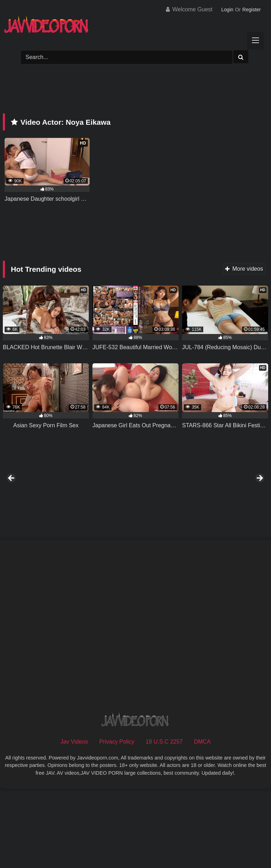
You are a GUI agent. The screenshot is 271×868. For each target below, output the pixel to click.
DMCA (202, 819)
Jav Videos (74, 819)
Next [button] (259, 517)
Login (227, 10)
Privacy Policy (117, 819)
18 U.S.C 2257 (164, 819)
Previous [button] (12, 517)
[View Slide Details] (55, 519)
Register (252, 10)
